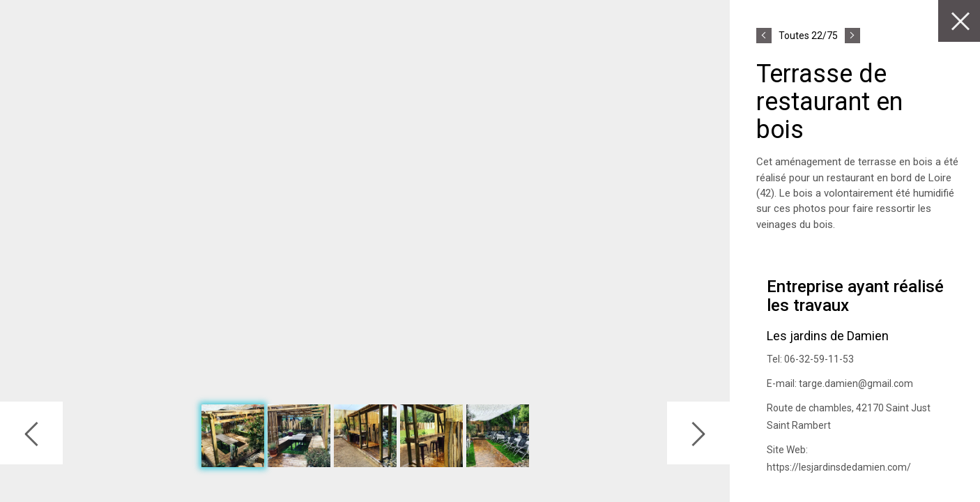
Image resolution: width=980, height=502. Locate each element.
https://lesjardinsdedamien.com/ (839, 467)
